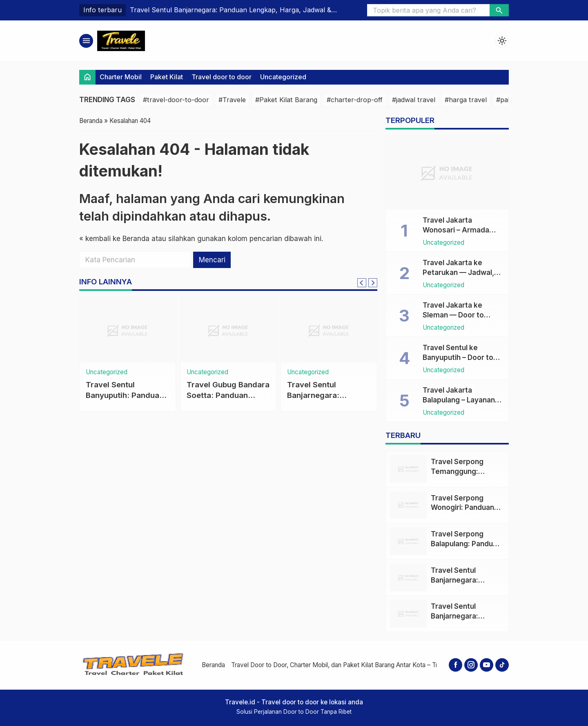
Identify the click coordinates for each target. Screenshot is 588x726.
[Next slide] (373, 283)
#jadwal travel (414, 100)
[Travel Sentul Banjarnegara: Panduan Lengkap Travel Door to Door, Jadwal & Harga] (329, 330)
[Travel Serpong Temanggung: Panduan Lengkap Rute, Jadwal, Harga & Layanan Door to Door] (408, 469)
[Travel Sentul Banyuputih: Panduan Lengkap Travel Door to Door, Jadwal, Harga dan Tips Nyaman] (128, 330)
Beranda (213, 665)
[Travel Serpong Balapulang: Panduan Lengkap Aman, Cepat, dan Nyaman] (408, 541)
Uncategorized (283, 77)
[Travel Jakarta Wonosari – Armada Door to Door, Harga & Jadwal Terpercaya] (447, 173)
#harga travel (466, 100)
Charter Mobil (121, 77)
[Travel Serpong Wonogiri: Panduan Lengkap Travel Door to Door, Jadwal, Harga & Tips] (408, 505)
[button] (499, 10)
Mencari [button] (212, 260)
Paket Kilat (167, 77)
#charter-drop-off (355, 100)
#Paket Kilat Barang (286, 100)
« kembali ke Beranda (114, 239)
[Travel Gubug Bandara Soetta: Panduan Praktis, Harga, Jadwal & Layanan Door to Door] (228, 330)
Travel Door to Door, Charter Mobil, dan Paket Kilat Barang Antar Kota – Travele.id (345, 665)
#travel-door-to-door (176, 100)
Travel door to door (222, 77)
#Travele (232, 100)
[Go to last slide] (362, 283)
